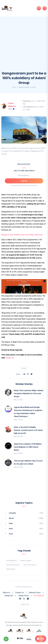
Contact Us (19, 593)
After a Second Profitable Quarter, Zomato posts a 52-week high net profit (28, 430)
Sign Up (24, 181)
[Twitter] (31, 374)
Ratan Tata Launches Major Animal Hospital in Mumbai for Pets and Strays (28, 393)
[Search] (39, 8)
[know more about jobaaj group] (24, 616)
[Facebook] (28, 374)
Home (14, 87)
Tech (11, 534)
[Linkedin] (24, 374)
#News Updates (26, 561)
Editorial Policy (35, 593)
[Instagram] (24, 599)
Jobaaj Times (23, 596)
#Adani (24, 368)
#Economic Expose (30, 565)
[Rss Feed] (28, 599)
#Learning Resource (13, 565)
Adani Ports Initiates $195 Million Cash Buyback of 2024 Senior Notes (28, 447)
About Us (7, 593)
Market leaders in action (27, 87)
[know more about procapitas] (39, 630)
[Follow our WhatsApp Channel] (6, 639)
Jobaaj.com (10, 358)
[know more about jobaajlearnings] (30, 630)
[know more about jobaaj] (10, 630)
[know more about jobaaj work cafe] (29, 638)
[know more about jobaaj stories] (20, 630)
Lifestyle (12, 513)
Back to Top (24, 604)
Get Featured (39, 596)
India (11, 523)
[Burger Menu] (45, 8)
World (11, 518)
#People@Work (12, 561)
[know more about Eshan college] (20, 638)
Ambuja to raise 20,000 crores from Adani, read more (22, 235)
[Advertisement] (24, 46)
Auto (11, 529)
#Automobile (11, 569)
